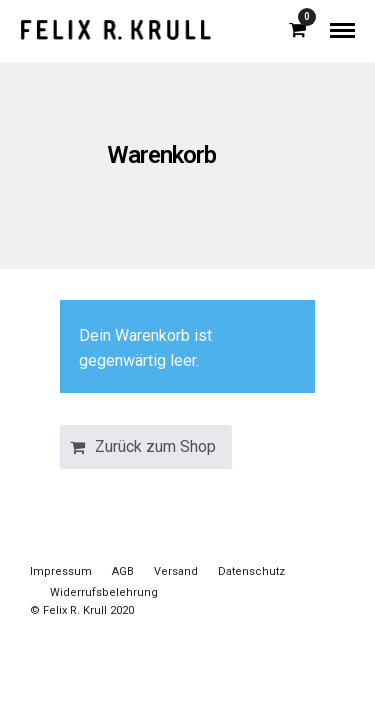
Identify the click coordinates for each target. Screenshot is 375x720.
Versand (176, 571)
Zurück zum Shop (155, 446)
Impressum (61, 571)
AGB (123, 571)
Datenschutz (251, 571)
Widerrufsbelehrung (104, 592)
